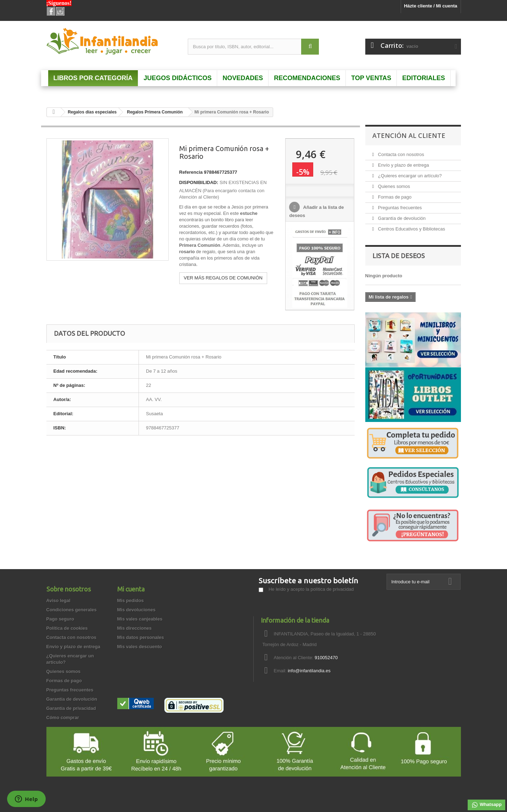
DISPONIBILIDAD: (199, 182)
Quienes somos (393, 186)
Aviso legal (58, 600)
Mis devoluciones (136, 610)
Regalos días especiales (92, 112)
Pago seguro (60, 619)
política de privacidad (332, 589)
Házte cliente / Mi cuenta (430, 6)
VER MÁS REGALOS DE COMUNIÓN (223, 278)
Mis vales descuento (140, 647)
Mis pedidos (131, 600)
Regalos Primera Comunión (155, 112)
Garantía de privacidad (71, 708)
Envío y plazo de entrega (403, 165)
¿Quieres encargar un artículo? (409, 176)
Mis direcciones (135, 628)
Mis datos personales (141, 637)
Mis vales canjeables (140, 619)
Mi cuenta (131, 589)
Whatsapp (486, 805)
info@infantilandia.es (309, 671)
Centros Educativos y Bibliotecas (411, 229)
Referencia (191, 172)
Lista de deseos (399, 256)
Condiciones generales (72, 610)
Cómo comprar (63, 718)
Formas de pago (394, 197)
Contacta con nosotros (400, 154)
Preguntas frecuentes (399, 208)
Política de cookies (67, 628)
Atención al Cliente (409, 135)
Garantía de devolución (401, 218)
